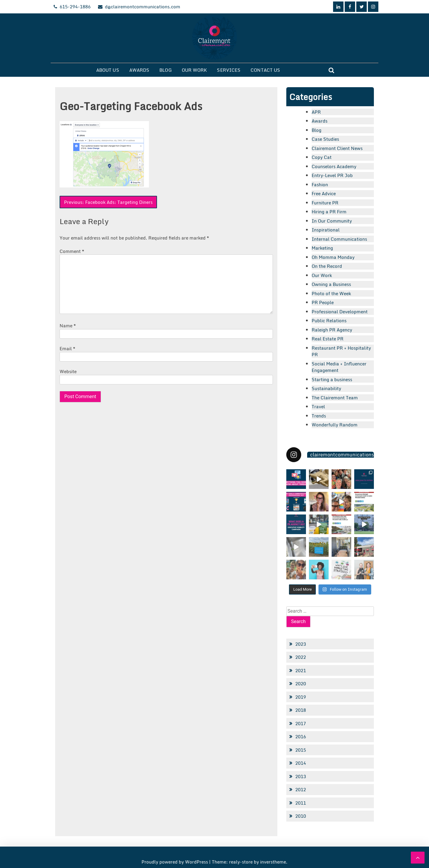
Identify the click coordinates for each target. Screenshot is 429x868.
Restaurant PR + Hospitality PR (341, 351)
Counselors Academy (334, 166)
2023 (301, 644)
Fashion (320, 184)
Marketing (322, 248)
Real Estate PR (328, 339)
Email (67, 348)
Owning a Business (331, 284)
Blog (165, 70)
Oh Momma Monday (333, 257)
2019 (301, 697)
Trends (319, 416)
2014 (301, 763)
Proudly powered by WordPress (175, 862)
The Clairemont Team (335, 398)
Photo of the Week (331, 293)
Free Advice (324, 193)
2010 (301, 816)
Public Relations (329, 320)
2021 (301, 670)
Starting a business (332, 379)
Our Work (194, 70)
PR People (323, 302)
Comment (72, 251)
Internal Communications (339, 239)
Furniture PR (325, 203)
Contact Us (265, 70)
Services (229, 70)
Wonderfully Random (335, 425)
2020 (301, 684)
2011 (301, 803)
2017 (301, 723)
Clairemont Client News (337, 148)
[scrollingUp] (418, 858)
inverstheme (273, 862)
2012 (301, 789)
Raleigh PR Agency (332, 330)
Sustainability (326, 388)
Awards (139, 70)
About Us (108, 70)
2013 (301, 776)
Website (68, 371)
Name (68, 326)
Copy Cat (322, 157)
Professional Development (340, 312)
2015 (301, 750)
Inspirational (326, 230)
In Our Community (332, 221)
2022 (301, 657)
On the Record (327, 266)
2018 (301, 710)
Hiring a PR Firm (329, 212)
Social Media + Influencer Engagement (339, 367)
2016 (301, 736)
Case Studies (325, 139)
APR (316, 112)
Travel (318, 406)
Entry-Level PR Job (332, 175)
